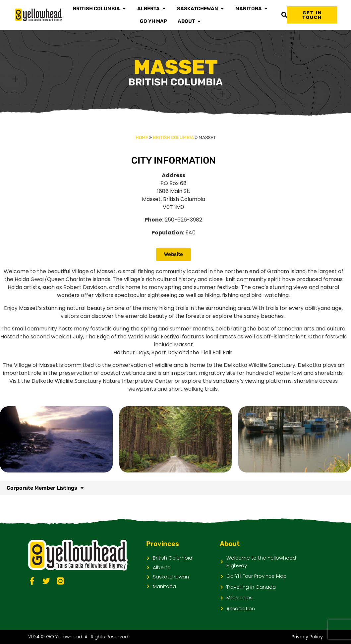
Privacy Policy (307, 637)
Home (142, 137)
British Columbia (173, 137)
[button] (284, 15)
